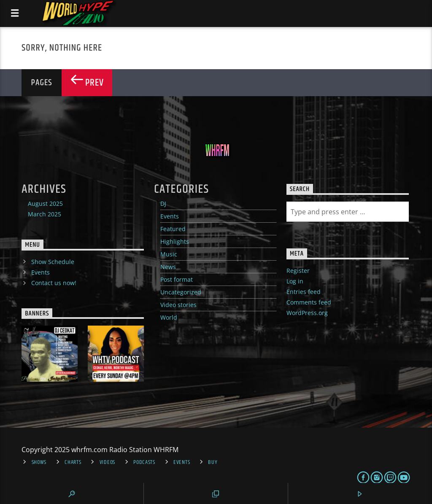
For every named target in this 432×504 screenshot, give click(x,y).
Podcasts (144, 462)
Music (169, 254)
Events (170, 216)
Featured (173, 229)
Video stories (178, 305)
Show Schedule (53, 262)
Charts (73, 462)
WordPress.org (307, 313)
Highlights (175, 241)
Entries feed (304, 292)
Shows (39, 462)
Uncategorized (181, 292)
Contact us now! (54, 283)
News (168, 267)
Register (298, 271)
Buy (213, 462)
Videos (107, 462)
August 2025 (45, 203)
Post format (177, 279)
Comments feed (309, 302)
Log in (295, 281)
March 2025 (45, 214)
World (169, 317)
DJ (163, 203)
